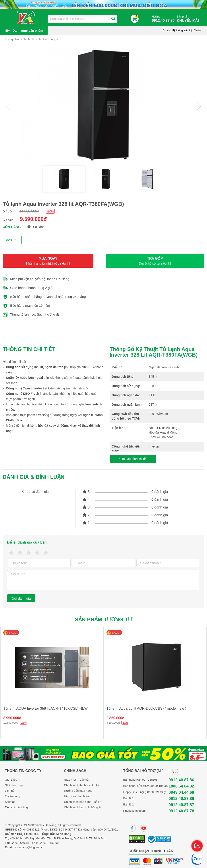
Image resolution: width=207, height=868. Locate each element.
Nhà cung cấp (14, 785)
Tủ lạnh (29, 39)
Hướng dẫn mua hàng (78, 791)
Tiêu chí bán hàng (16, 807)
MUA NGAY (48, 261)
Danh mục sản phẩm (28, 31)
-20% (50, 211)
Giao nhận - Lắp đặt (77, 780)
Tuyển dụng (13, 796)
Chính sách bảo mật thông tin (83, 807)
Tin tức (198, 30)
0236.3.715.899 (48, 843)
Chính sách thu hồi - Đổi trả (82, 785)
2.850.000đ (115, 718)
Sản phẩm (189, 19)
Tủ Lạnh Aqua (48, 39)
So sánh (36, 227)
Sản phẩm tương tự (103, 620)
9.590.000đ (33, 219)
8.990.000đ (12, 718)
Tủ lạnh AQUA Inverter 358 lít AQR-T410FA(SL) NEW (45, 708)
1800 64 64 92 (181, 786)
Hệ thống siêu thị (182, 30)
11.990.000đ (29, 211)
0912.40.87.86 (181, 780)
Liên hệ (10, 791)
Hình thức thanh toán (77, 796)
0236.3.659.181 (21, 843)
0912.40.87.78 (181, 811)
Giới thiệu (11, 780)
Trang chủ (12, 39)
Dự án (166, 30)
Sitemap (10, 802)
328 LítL (12, 240)
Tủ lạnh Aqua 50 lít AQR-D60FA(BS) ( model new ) (146, 708)
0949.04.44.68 (181, 792)
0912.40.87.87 (181, 805)
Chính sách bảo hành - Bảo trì (83, 802)
